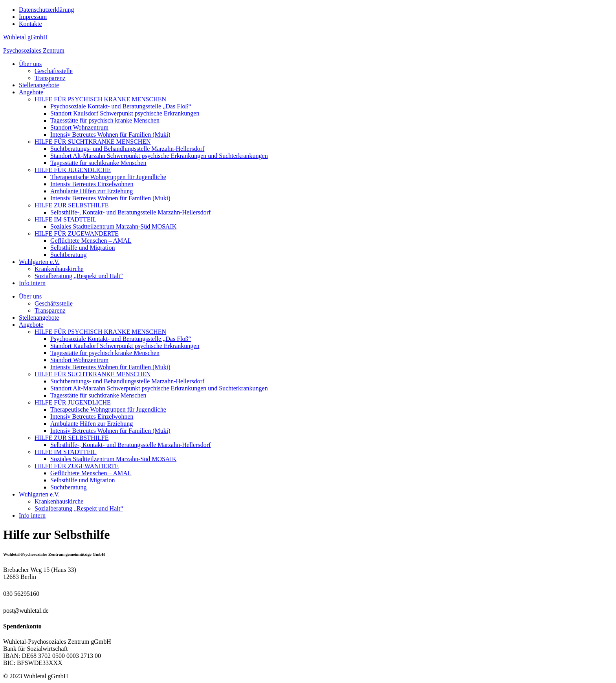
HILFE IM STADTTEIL (66, 219)
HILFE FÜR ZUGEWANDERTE (77, 233)
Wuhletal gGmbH (26, 37)
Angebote (31, 92)
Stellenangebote (39, 85)
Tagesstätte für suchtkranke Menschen (98, 163)
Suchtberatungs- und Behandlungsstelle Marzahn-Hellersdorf (127, 149)
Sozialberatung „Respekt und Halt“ (79, 276)
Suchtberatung (68, 255)
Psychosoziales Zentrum (34, 50)
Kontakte (30, 24)
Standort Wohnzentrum (79, 127)
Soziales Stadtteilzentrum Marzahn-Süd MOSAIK (113, 226)
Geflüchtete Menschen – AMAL (91, 241)
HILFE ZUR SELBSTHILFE (71, 205)
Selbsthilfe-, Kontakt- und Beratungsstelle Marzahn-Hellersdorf (130, 212)
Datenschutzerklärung (46, 10)
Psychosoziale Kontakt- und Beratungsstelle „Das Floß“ (121, 106)
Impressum (33, 17)
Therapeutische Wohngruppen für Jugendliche (108, 177)
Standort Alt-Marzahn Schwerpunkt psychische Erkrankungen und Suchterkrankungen (159, 156)
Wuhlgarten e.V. (39, 262)
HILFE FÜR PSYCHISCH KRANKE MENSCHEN (100, 99)
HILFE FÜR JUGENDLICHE (73, 170)
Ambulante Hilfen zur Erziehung (92, 191)
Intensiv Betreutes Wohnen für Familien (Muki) (110, 135)
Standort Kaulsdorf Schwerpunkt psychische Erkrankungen (125, 113)
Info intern (32, 283)
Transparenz (50, 78)
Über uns (30, 64)
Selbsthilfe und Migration (82, 248)
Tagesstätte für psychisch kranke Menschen (105, 120)
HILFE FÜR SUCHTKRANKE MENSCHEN (93, 142)
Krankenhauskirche (59, 269)
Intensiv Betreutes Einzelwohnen (92, 184)
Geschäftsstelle (54, 71)
